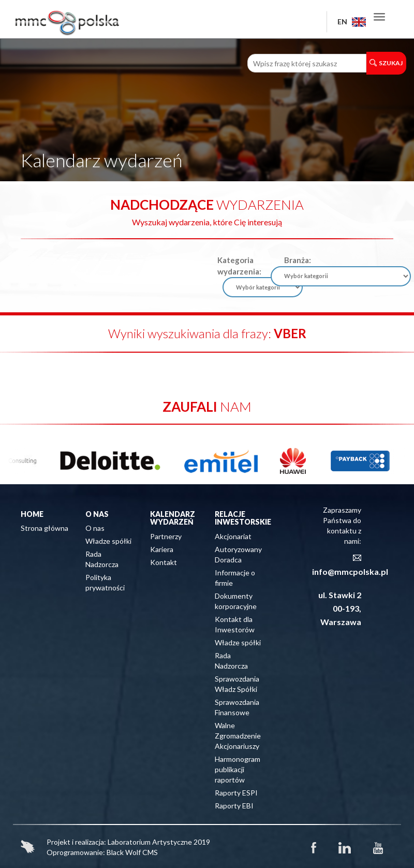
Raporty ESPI (236, 793)
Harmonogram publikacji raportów (238, 769)
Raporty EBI (234, 806)
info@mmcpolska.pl (350, 572)
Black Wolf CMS (132, 852)
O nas (95, 528)
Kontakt (164, 562)
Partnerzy (166, 536)
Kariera (162, 549)
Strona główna (45, 528)
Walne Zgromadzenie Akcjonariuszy (238, 736)
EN (352, 21)
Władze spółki (108, 541)
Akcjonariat (233, 536)
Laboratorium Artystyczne (150, 842)
